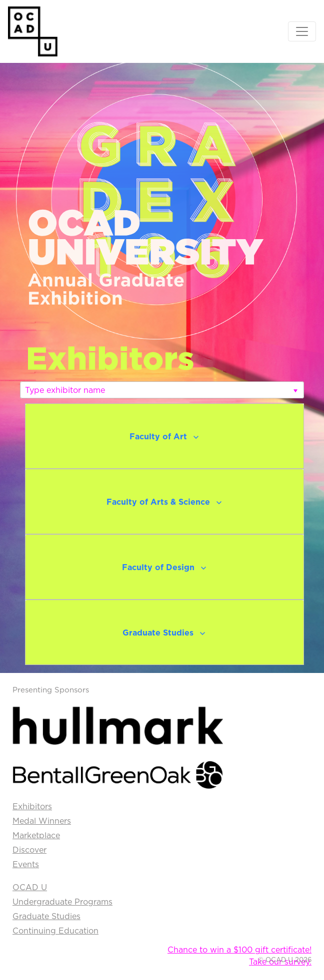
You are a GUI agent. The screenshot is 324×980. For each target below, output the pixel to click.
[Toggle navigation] (302, 31)
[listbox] (162, 390)
